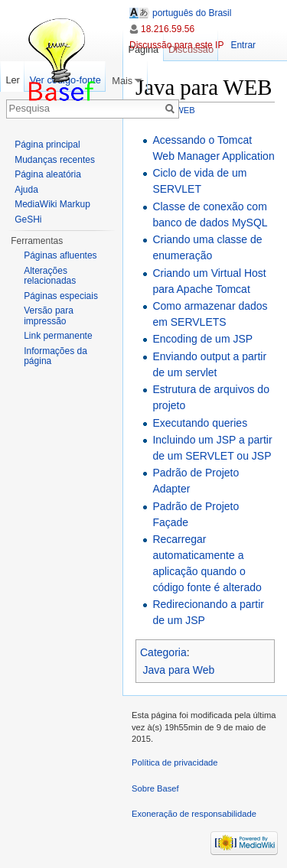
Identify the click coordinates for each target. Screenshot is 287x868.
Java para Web (179, 670)
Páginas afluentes (60, 255)
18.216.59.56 (168, 29)
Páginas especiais (61, 296)
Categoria (163, 652)
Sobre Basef (155, 788)
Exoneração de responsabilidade (194, 814)
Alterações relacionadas (50, 276)
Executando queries (200, 423)
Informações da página (55, 356)
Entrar (243, 45)
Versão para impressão (49, 316)
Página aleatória (48, 174)
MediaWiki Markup (52, 204)
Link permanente (58, 336)
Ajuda (26, 190)
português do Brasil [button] (192, 13)
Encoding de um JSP (202, 339)
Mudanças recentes (55, 160)
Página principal (47, 145)
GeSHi (28, 219)
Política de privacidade (175, 762)
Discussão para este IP (176, 45)
